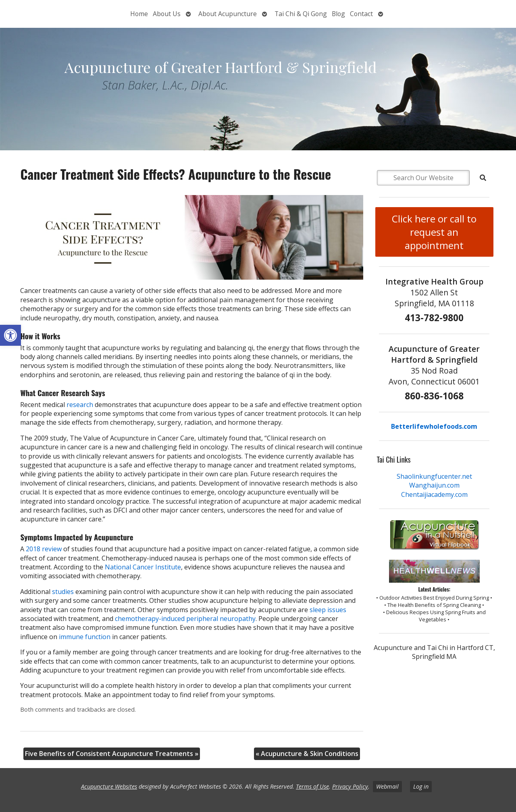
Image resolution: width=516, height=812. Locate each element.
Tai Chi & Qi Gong (301, 14)
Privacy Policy (350, 786)
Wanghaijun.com (434, 485)
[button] (10, 335)
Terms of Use (312, 786)
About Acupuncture (228, 14)
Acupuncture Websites (109, 786)
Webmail (387, 786)
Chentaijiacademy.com (434, 494)
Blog (338, 14)
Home (139, 14)
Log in (421, 786)
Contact (361, 14)
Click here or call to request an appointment (434, 232)
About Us (167, 14)
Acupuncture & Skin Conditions (307, 754)
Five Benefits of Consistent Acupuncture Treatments (112, 754)
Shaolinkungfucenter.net (434, 476)
